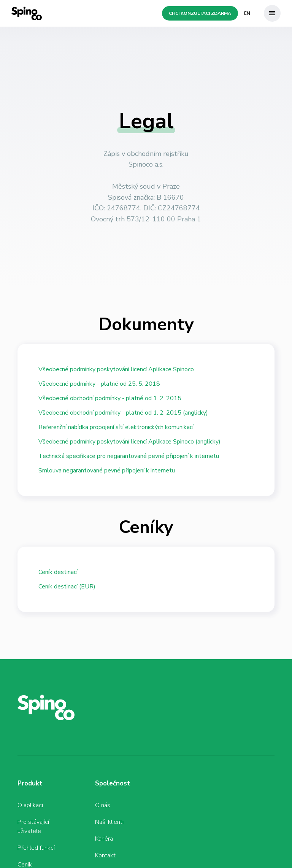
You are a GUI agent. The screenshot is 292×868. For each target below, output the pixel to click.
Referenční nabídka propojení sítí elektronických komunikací (116, 427)
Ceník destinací (58, 572)
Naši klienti (109, 822)
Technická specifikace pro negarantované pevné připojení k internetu (129, 456)
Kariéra (104, 839)
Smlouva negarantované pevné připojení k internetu (107, 471)
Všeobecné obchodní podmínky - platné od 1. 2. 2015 (110, 398)
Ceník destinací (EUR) (67, 587)
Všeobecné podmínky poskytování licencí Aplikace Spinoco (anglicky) (129, 442)
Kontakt (105, 855)
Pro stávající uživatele (33, 827)
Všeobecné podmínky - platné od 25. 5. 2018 (99, 384)
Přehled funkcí (36, 848)
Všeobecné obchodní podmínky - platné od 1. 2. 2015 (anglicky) (123, 413)
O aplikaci (30, 805)
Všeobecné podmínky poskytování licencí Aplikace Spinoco (116, 369)
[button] (272, 13)
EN (247, 13)
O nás (103, 805)
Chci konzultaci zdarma (200, 13)
